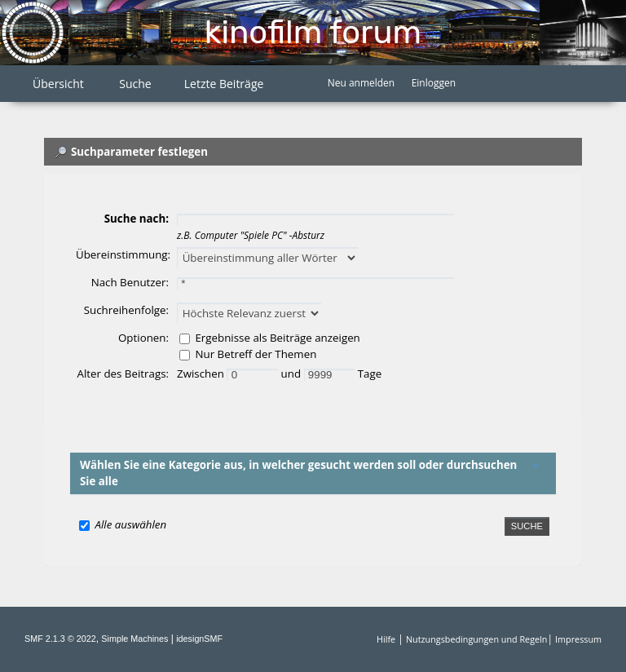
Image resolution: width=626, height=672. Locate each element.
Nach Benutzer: (130, 282)
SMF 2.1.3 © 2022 (60, 639)
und (293, 374)
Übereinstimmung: (123, 254)
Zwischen (202, 374)
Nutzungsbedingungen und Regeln (476, 639)
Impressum (578, 639)
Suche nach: (137, 219)
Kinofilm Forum (313, 32)
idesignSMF (199, 639)
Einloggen (434, 83)
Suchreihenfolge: (126, 310)
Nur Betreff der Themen (256, 354)
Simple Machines (134, 639)
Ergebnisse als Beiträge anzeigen (277, 338)
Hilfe (386, 639)
